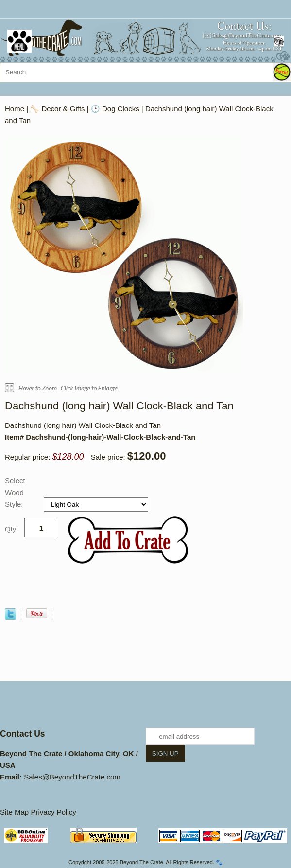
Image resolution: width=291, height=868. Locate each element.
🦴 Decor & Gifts (57, 109)
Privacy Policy (53, 812)
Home (15, 109)
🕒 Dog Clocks (115, 109)
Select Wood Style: (15, 492)
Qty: (12, 529)
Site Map (14, 812)
